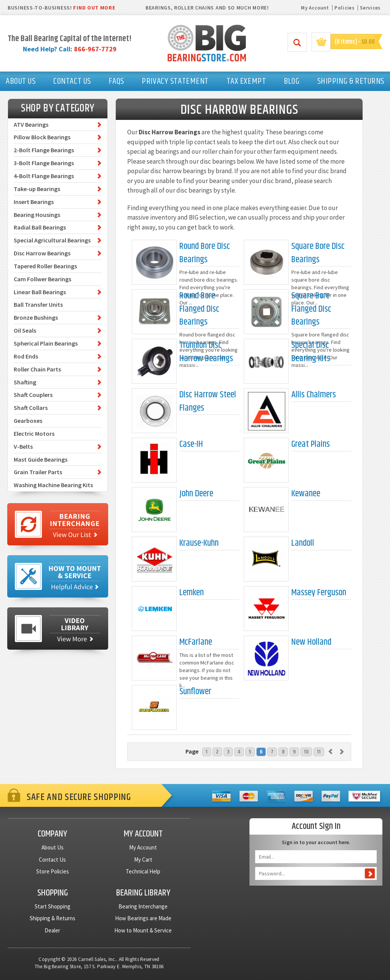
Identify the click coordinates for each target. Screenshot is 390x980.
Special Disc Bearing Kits (311, 352)
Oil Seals (25, 330)
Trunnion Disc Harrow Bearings (206, 352)
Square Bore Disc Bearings (318, 253)
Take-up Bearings (37, 189)
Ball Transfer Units (38, 304)
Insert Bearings (34, 202)
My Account (315, 8)
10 (306, 752)
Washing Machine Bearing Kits (53, 485)
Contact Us (52, 860)
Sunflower (195, 692)
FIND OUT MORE (94, 8)
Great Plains (311, 444)
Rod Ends (26, 356)
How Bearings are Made (143, 918)
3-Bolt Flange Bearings (44, 163)
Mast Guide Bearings (41, 459)
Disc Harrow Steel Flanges (208, 401)
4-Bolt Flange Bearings (44, 176)
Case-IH (191, 444)
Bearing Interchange (143, 906)
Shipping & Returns (53, 918)
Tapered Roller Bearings (45, 266)
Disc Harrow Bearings (42, 253)
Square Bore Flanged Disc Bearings (311, 309)
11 (319, 752)
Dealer (52, 930)
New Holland (311, 642)
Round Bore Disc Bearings (205, 253)
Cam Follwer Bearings (42, 279)
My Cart (143, 860)
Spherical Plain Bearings (46, 343)
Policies (344, 8)
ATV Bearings (31, 124)
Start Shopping (53, 906)
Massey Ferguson (319, 593)
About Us (53, 847)
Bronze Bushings (36, 317)
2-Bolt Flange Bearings (44, 150)
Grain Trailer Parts (38, 472)
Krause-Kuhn (199, 543)
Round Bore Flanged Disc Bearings (199, 309)
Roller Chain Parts (37, 369)
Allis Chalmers (314, 395)
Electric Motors (34, 433)
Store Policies (53, 871)
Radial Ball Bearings (40, 227)
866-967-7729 (95, 49)
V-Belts (23, 446)
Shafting (25, 382)
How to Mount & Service (143, 930)
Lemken (192, 593)
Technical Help (143, 871)
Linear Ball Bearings (40, 292)
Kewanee (306, 494)
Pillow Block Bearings (42, 137)
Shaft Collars (31, 408)
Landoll (303, 543)
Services (370, 8)
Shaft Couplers (33, 395)
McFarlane (196, 642)
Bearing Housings (37, 215)
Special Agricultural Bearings (52, 240)
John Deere (196, 494)
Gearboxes (28, 421)
